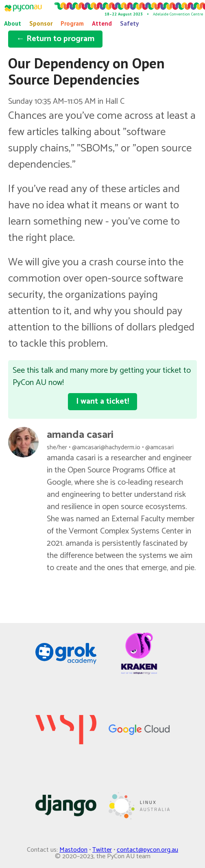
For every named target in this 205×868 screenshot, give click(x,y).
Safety (129, 23)
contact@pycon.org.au (147, 850)
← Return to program (55, 39)
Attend (102, 23)
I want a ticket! (102, 401)
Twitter (102, 850)
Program (72, 23)
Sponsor (41, 23)
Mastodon (73, 850)
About (13, 23)
